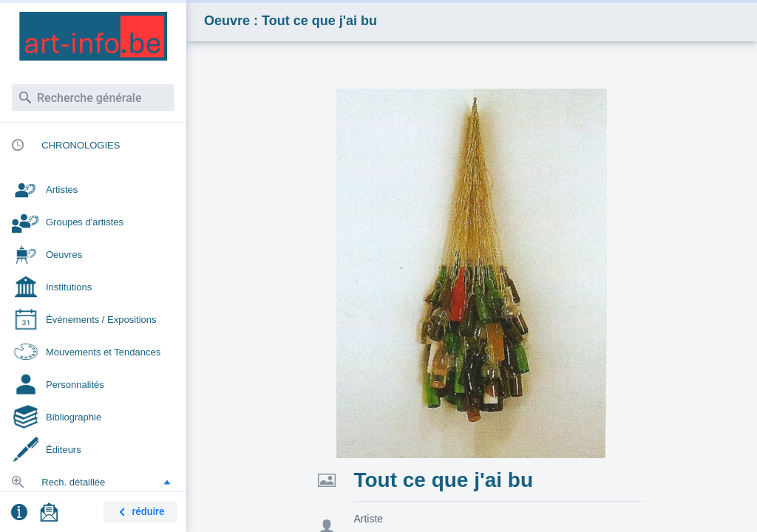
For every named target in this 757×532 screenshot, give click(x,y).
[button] (167, 482)
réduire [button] (139, 512)
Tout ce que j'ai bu (443, 480)
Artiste (368, 519)
